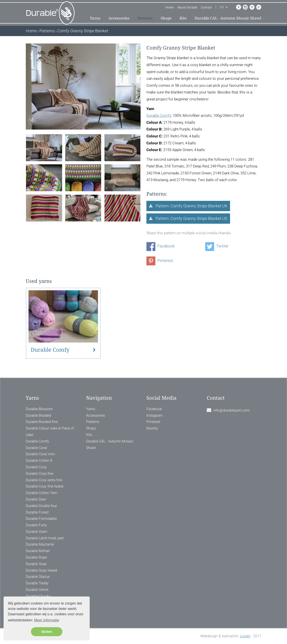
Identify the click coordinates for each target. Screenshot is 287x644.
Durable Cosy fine (40, 474)
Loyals (245, 636)
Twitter (217, 246)
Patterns (145, 18)
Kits (183, 18)
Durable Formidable (41, 519)
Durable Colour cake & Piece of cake (50, 432)
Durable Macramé (40, 544)
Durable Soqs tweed (41, 570)
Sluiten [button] (47, 632)
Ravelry (152, 428)
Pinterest (160, 261)
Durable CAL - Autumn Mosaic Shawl (228, 18)
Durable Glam (37, 532)
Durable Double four (41, 506)
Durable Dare (36, 499)
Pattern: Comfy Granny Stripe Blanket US (191, 218)
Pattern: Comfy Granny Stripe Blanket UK (191, 206)
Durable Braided (38, 415)
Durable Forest (37, 512)
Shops (166, 18)
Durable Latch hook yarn (45, 538)
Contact (207, 7)
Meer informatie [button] (47, 620)
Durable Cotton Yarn (42, 493)
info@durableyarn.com (232, 410)
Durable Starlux (38, 577)
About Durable (187, 7)
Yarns (95, 18)
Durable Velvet (37, 590)
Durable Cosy (36, 467)
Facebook (161, 246)
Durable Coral (36, 448)
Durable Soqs (36, 564)
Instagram (154, 415)
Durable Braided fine (42, 422)
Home (170, 7)
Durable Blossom (39, 409)
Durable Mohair (38, 551)
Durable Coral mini (40, 454)
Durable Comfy (159, 115)
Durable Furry (36, 525)
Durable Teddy (37, 583)
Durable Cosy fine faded (45, 486)
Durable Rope (36, 557)
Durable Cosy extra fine (44, 480)
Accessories (119, 18)
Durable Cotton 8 (39, 461)
